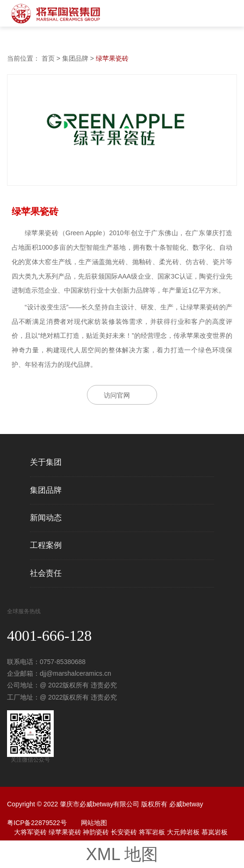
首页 (48, 58)
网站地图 (94, 823)
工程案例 (46, 546)
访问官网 (117, 395)
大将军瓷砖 (30, 832)
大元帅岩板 (183, 832)
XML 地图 (122, 854)
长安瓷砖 (124, 832)
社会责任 (46, 574)
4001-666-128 (49, 636)
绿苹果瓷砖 (112, 58)
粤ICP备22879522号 (37, 823)
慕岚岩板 (215, 832)
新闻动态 (46, 518)
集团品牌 (75, 58)
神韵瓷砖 (96, 832)
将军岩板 (152, 832)
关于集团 (46, 462)
